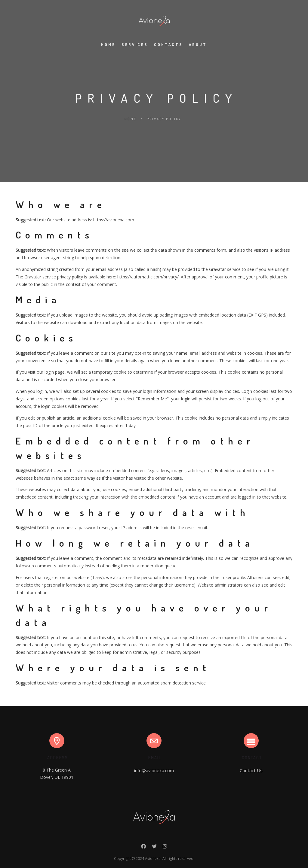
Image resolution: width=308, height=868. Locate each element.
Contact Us (251, 770)
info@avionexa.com (154, 770)
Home (108, 44)
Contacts (168, 44)
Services (135, 44)
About (198, 44)
